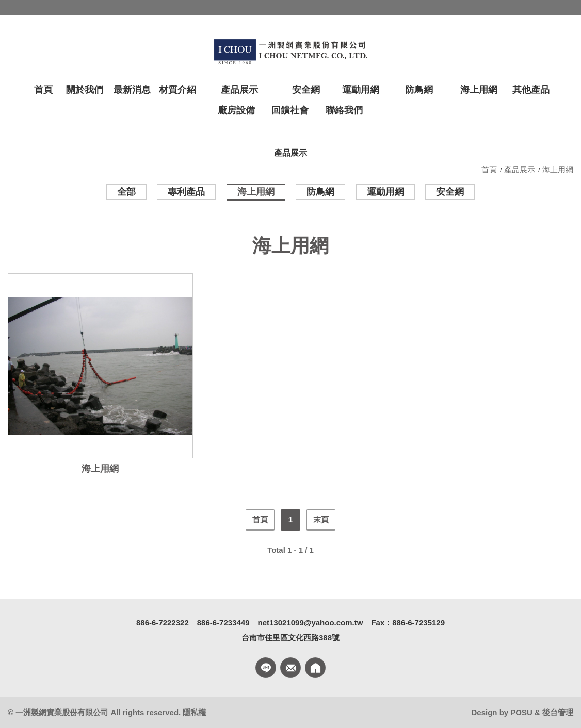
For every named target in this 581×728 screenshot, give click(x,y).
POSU (521, 712)
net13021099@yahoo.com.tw (311, 623)
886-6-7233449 (223, 623)
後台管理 (558, 712)
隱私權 (194, 712)
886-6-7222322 (163, 623)
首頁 (490, 169)
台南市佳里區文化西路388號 (290, 638)
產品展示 (520, 169)
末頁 (321, 519)
